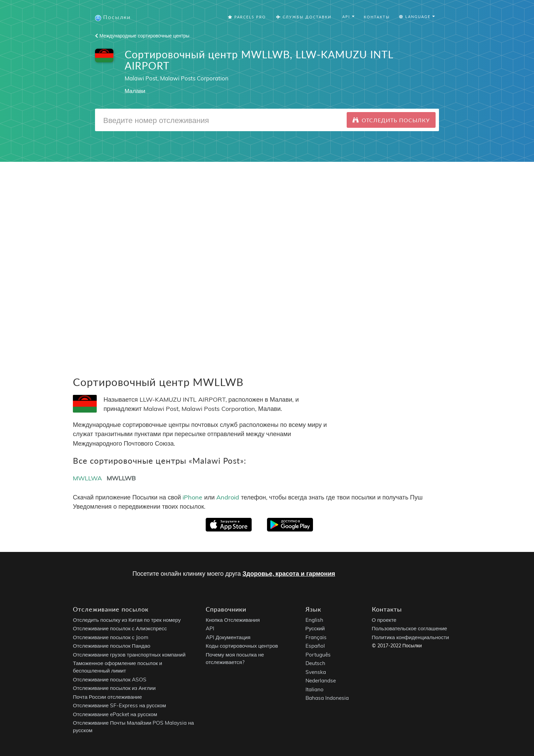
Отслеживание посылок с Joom (111, 637)
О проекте (384, 620)
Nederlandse (321, 681)
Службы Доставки (304, 17)
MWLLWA (87, 478)
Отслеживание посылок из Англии (114, 688)
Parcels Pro (247, 17)
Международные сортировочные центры (142, 36)
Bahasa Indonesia (327, 698)
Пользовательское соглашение (410, 629)
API (210, 629)
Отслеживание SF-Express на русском (119, 706)
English (314, 620)
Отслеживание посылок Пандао (112, 646)
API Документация (228, 637)
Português (318, 655)
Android (228, 497)
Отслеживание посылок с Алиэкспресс (120, 629)
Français (316, 637)
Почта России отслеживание (107, 697)
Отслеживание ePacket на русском (115, 714)
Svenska (316, 672)
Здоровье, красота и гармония (289, 574)
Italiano (315, 689)
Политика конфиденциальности (411, 637)
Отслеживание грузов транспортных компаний (129, 655)
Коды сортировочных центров (242, 646)
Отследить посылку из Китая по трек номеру (127, 620)
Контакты (377, 17)
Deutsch (315, 664)
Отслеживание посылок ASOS (110, 680)
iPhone (192, 497)
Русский (315, 629)
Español (315, 646)
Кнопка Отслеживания (233, 620)
